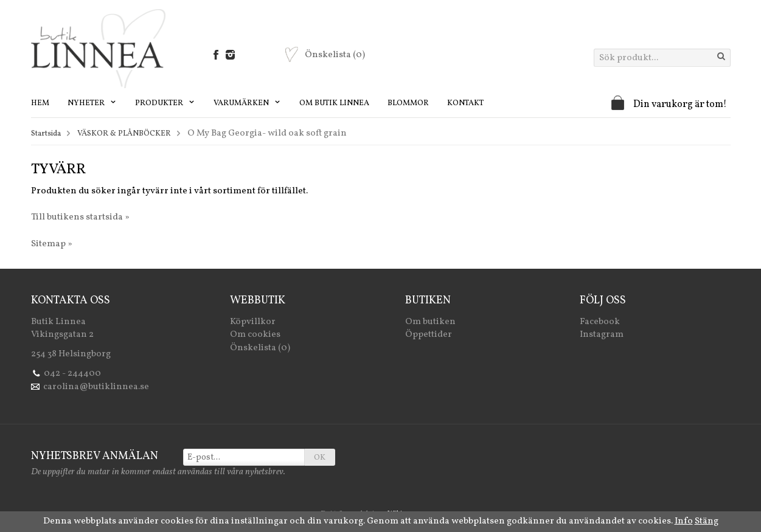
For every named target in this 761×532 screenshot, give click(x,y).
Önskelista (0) (260, 348)
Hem (40, 103)
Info (684, 521)
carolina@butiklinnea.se (96, 387)
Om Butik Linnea (334, 103)
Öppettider (429, 335)
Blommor (408, 103)
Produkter (165, 103)
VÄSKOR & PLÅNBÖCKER (124, 134)
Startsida (46, 134)
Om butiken (430, 322)
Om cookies (255, 335)
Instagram (602, 335)
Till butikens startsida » (80, 217)
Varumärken (247, 103)
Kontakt (465, 103)
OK (320, 458)
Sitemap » (52, 244)
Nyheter (92, 103)
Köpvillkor (253, 322)
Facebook (600, 322)
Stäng (707, 521)
